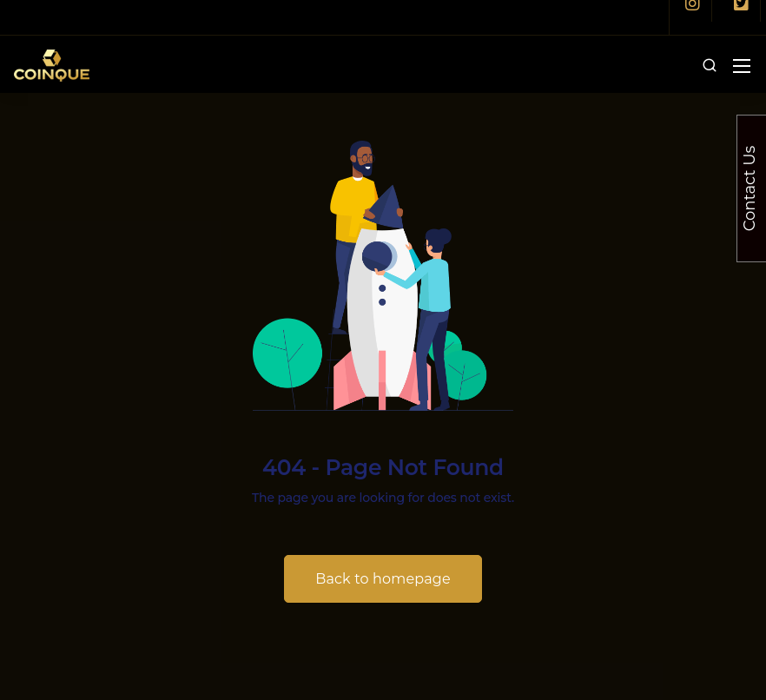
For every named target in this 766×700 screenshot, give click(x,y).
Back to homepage (383, 579)
